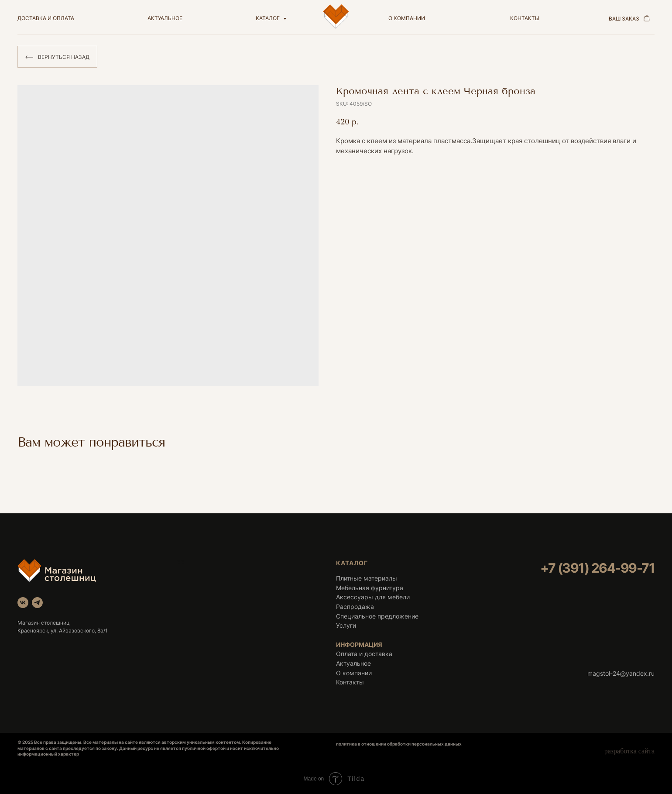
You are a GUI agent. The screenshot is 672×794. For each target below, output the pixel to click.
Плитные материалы (367, 578)
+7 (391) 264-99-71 (597, 568)
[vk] (23, 603)
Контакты (350, 682)
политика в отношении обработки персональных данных (399, 744)
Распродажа (355, 607)
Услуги (346, 625)
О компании (354, 673)
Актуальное (353, 663)
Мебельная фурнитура (370, 588)
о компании (407, 18)
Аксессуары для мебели (373, 597)
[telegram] (37, 603)
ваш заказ (624, 19)
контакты (525, 18)
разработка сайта (629, 751)
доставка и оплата (46, 18)
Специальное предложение (377, 616)
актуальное (165, 18)
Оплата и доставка (364, 654)
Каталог (268, 18)
